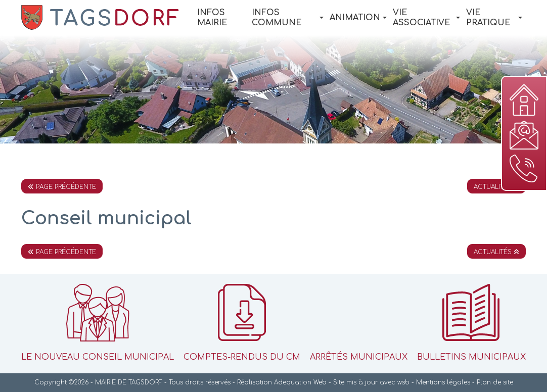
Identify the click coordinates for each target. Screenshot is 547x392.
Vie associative (426, 18)
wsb (403, 382)
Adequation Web (300, 382)
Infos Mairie (212, 18)
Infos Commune (288, 18)
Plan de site (495, 382)
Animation (358, 18)
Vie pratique (494, 18)
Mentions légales (443, 382)
